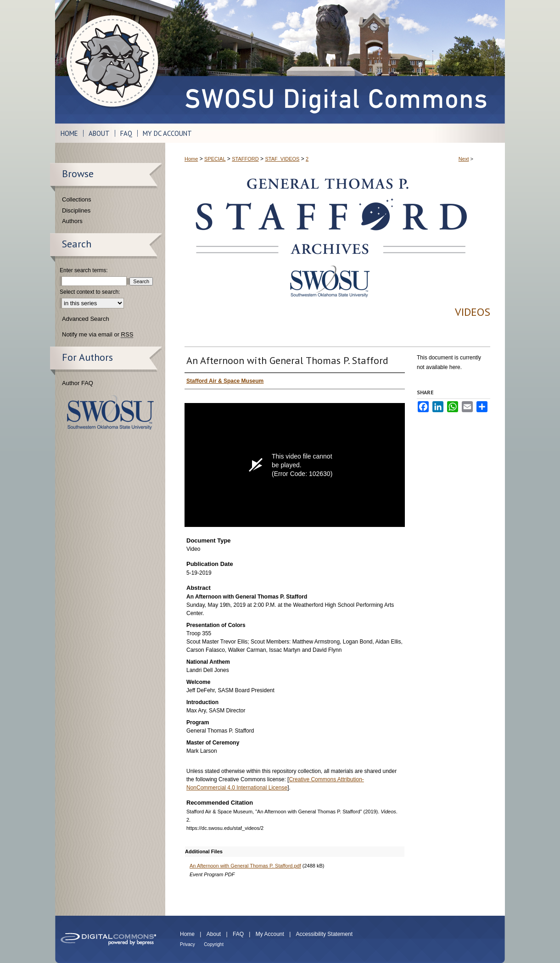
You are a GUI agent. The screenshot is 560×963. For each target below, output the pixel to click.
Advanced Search (86, 319)
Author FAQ (78, 383)
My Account (270, 934)
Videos (473, 312)
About (214, 934)
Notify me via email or (98, 335)
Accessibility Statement (324, 934)
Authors (72, 221)
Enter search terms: (84, 270)
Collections (77, 199)
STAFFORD (245, 159)
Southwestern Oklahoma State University (110, 412)
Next (464, 159)
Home (191, 159)
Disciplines (76, 210)
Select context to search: (90, 292)
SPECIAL (215, 159)
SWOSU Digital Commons (335, 62)
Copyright (214, 944)
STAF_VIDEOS (282, 159)
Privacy (188, 944)
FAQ (238, 934)
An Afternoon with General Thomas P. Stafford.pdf (245, 866)
